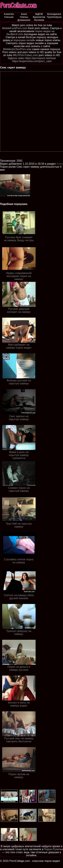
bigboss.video (16, 58)
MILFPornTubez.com (25, 55)
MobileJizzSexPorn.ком (17, 49)
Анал (60, 164)
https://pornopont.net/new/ (41, 58)
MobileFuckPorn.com (15, 28)
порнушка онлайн (24, 40)
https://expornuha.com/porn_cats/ (32, 61)
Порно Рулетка (53, 849)
